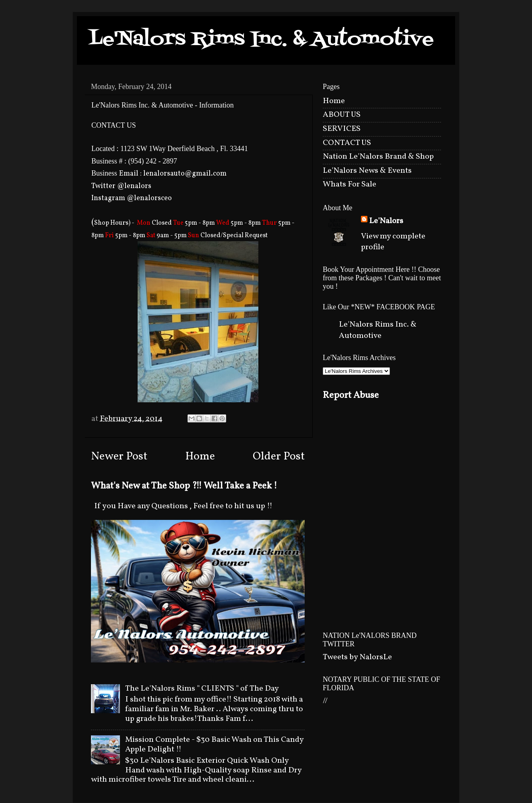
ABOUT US (342, 115)
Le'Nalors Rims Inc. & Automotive (261, 40)
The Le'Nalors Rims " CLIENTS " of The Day (202, 689)
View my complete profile (393, 242)
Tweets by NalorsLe (357, 657)
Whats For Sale (350, 184)
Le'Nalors (386, 221)
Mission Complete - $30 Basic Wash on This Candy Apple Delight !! (214, 745)
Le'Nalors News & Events (367, 171)
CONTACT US (347, 143)
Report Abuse (351, 395)
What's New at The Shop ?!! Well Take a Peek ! (184, 486)
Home (200, 457)
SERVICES (342, 129)
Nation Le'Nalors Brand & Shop (378, 157)
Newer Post (119, 457)
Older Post (279, 457)
